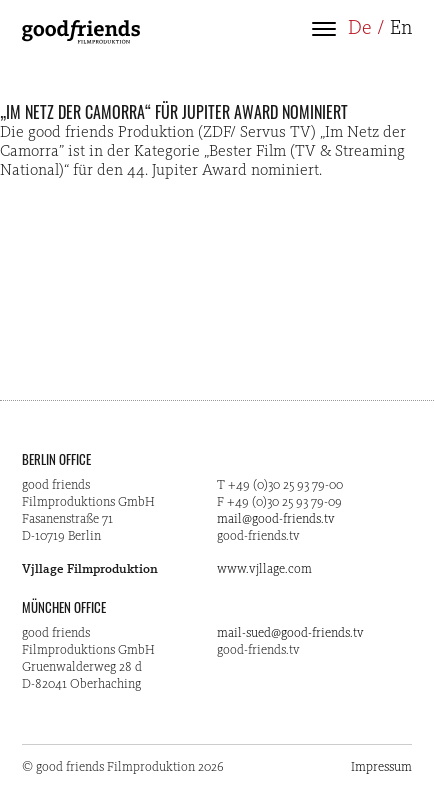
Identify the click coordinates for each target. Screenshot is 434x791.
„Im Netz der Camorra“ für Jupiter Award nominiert (174, 112)
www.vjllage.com (264, 569)
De (360, 29)
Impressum (381, 767)
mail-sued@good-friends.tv (290, 633)
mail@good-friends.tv (276, 519)
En (401, 29)
